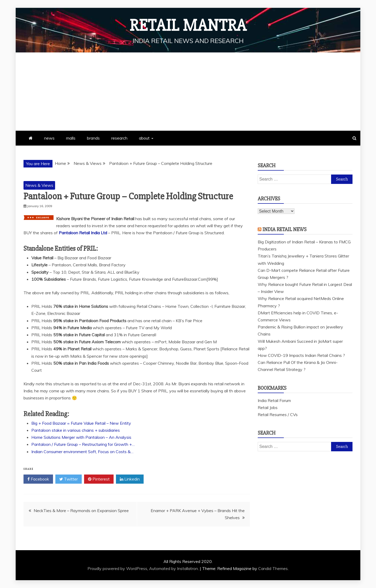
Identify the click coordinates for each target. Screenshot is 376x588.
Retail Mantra (188, 26)
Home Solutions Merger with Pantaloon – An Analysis (81, 437)
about (144, 138)
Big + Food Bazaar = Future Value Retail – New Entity (81, 423)
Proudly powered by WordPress (117, 568)
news (49, 138)
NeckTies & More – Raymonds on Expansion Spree (81, 511)
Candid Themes (273, 568)
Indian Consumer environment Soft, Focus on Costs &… (82, 452)
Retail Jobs (268, 407)
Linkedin (130, 479)
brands (93, 138)
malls (71, 138)
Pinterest (99, 479)
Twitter (69, 479)
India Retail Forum (274, 400)
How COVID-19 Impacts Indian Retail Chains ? (301, 355)
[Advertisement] (188, 92)
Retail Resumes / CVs (278, 415)
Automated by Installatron (174, 568)
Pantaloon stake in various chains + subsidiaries (76, 430)
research (119, 138)
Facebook (38, 479)
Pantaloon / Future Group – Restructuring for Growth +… (83, 444)
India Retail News (284, 229)
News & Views (39, 185)
